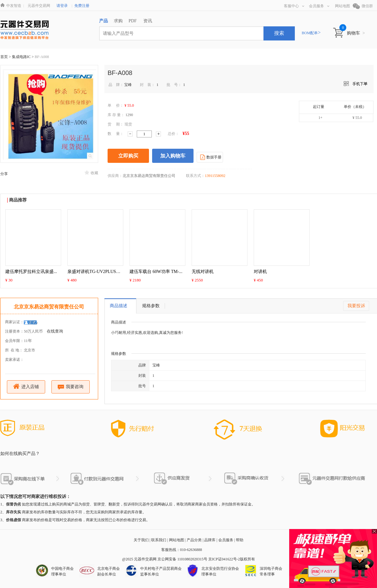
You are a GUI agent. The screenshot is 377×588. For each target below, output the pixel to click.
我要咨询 (71, 387)
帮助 (240, 540)
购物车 (356, 33)
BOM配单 (311, 33)
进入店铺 (26, 386)
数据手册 (210, 157)
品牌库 (210, 540)
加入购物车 (173, 156)
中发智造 (14, 6)
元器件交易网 (39, 6)
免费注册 (82, 6)
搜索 (279, 33)
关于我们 (141, 540)
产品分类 (194, 540)
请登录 (62, 6)
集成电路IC (22, 57)
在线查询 (55, 331)
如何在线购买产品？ (20, 454)
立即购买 (128, 156)
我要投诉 (356, 306)
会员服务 (319, 6)
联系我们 (159, 540)
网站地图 (342, 6)
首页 (4, 57)
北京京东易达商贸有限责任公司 (49, 307)
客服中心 (294, 6)
